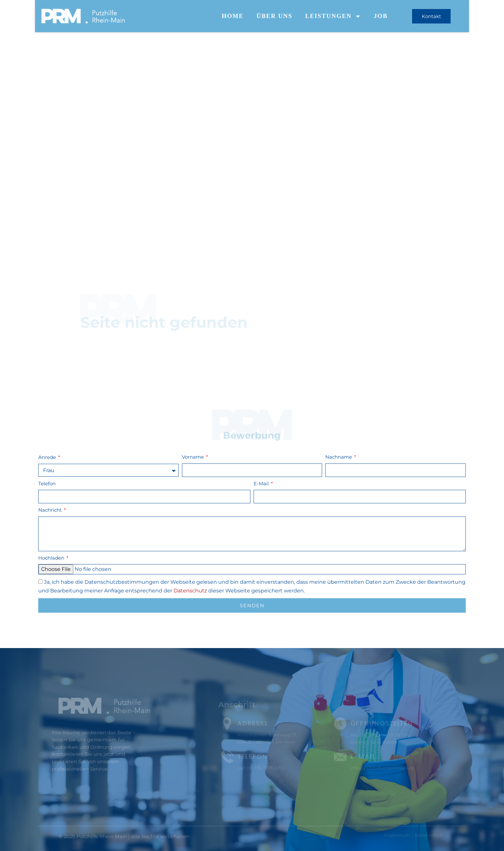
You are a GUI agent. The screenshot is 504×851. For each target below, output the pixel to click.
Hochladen (52, 558)
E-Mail (262, 484)
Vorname (194, 457)
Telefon (47, 484)
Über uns (274, 16)
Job (381, 16)
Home (233, 16)
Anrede (48, 457)
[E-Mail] (340, 756)
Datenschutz (190, 591)
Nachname (339, 457)
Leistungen (333, 16)
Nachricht (51, 510)
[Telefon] (229, 756)
